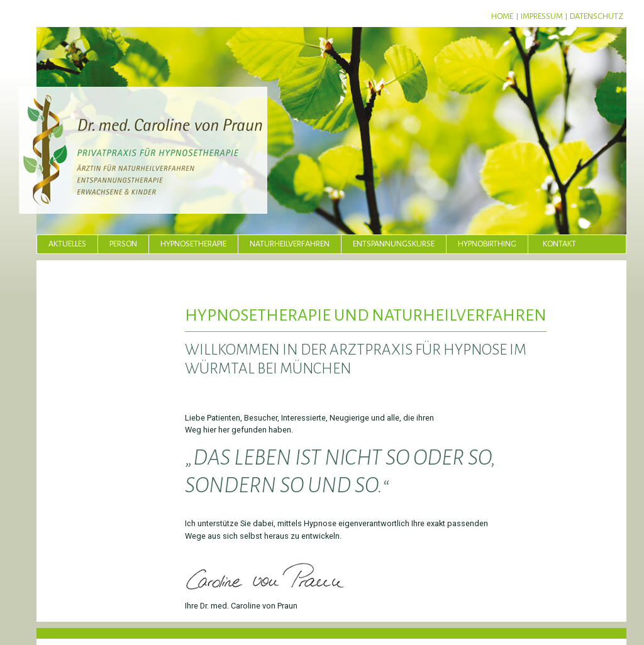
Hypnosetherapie (193, 244)
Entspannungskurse (394, 244)
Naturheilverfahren (290, 244)
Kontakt (559, 244)
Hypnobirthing (487, 244)
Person (123, 244)
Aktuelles (67, 244)
